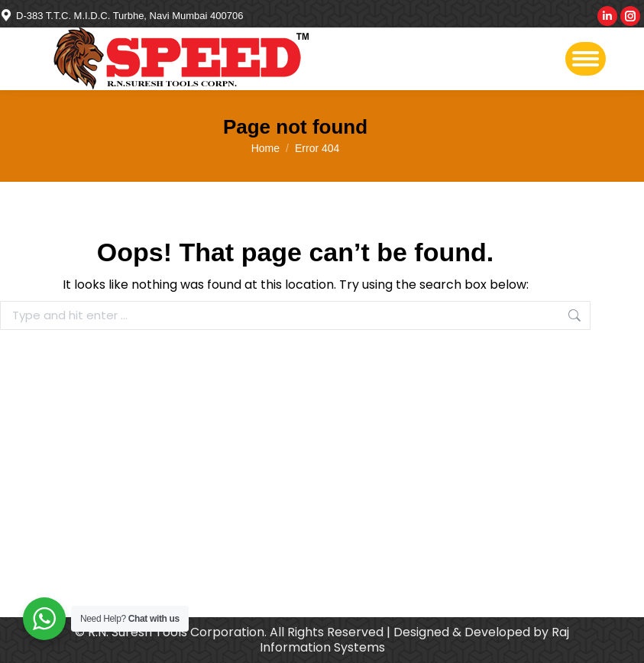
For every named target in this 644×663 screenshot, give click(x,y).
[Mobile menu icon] (586, 59)
